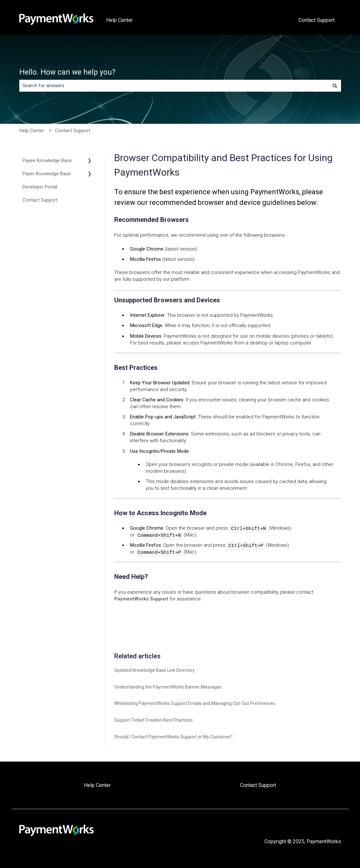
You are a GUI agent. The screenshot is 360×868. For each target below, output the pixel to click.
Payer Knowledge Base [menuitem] (47, 174)
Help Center (120, 20)
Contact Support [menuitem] (40, 200)
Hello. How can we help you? (67, 72)
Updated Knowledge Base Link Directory (154, 670)
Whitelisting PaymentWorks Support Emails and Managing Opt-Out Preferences (195, 703)
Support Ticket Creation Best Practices (153, 720)
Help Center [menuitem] (97, 785)
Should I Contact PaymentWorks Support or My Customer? (173, 737)
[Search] (335, 86)
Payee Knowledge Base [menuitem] (47, 160)
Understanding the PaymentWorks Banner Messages (168, 687)
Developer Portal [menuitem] (40, 187)
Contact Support (317, 20)
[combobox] (174, 86)
